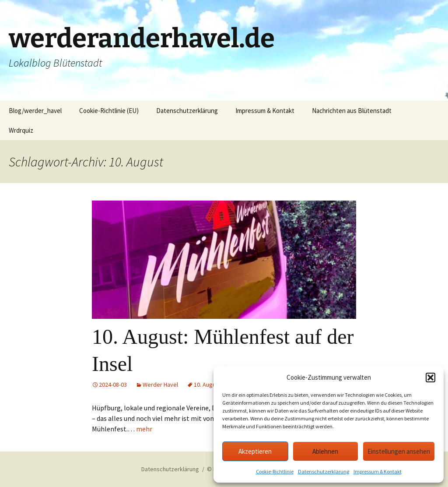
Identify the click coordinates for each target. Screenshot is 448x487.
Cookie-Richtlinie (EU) (109, 111)
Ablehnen (325, 451)
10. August (207, 385)
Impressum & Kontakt (378, 471)
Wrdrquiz (21, 130)
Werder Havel (160, 385)
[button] (430, 378)
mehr (144, 429)
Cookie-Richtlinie (275, 471)
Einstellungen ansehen (399, 451)
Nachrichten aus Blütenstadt (352, 111)
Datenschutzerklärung (324, 471)
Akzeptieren (255, 451)
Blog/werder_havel (35, 111)
